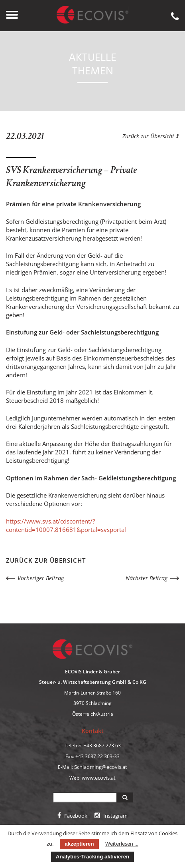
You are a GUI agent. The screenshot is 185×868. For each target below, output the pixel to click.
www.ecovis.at (99, 778)
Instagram (111, 816)
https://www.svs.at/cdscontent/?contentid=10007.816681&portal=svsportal (66, 525)
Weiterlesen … (122, 844)
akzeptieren (79, 844)
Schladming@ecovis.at (101, 767)
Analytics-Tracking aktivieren (92, 857)
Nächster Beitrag (147, 578)
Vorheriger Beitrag (41, 578)
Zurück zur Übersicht (151, 136)
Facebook (72, 816)
